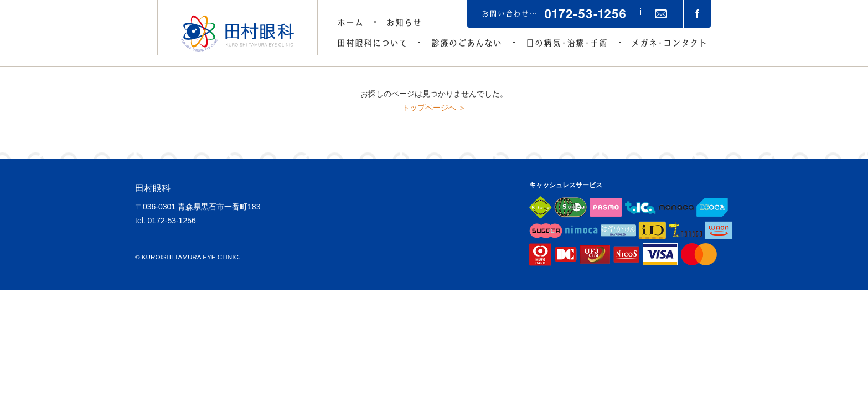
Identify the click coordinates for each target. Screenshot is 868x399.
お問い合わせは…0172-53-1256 (554, 14)
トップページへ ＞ (434, 108)
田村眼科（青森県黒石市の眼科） (237, 33)
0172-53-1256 (172, 221)
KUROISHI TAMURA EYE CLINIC (190, 257)
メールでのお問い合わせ (661, 14)
